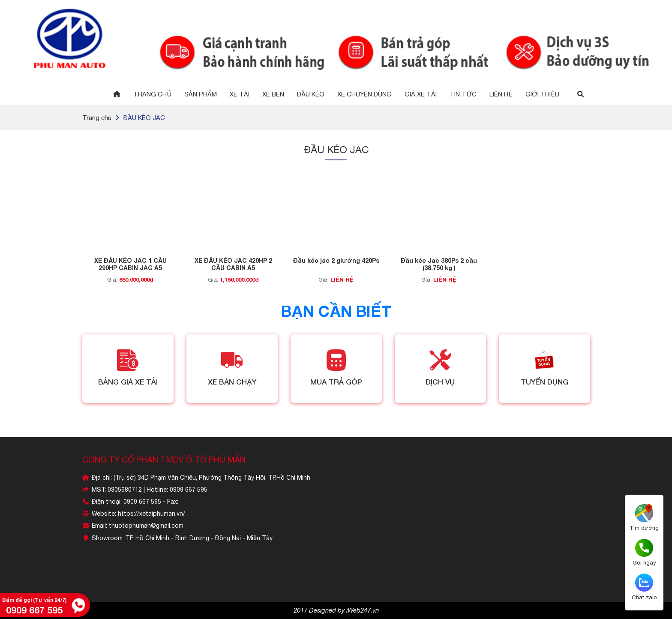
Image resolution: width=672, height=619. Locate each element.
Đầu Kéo (311, 94)
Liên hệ (501, 94)
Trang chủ (152, 94)
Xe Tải (240, 94)
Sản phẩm (201, 94)
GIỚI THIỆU (542, 94)
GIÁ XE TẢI (421, 94)
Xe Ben (273, 94)
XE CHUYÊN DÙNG (364, 94)
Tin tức (463, 94)
